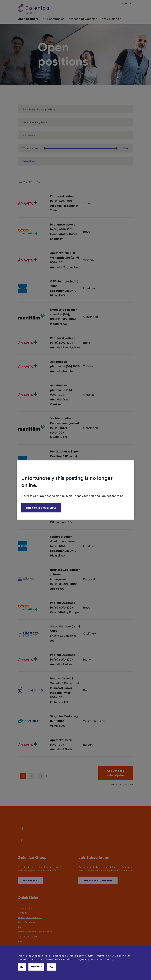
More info (36, 967)
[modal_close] (131, 465)
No (22, 967)
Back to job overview (41, 508)
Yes (51, 967)
